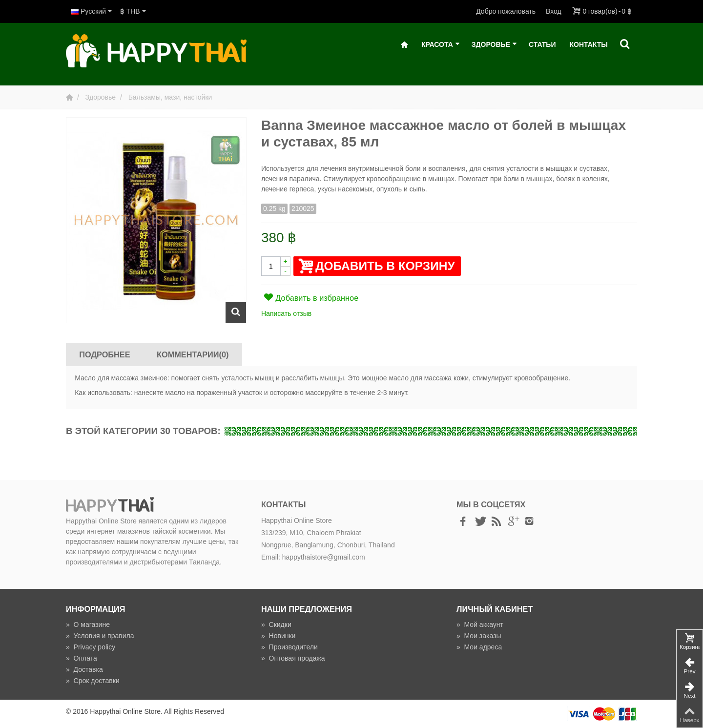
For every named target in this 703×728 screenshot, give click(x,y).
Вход (554, 11)
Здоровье (494, 45)
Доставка (84, 669)
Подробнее (104, 354)
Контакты (589, 44)
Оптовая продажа (293, 658)
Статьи (542, 44)
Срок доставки (93, 681)
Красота (441, 45)
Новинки (278, 636)
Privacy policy (91, 647)
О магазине (88, 624)
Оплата (82, 658)
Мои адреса (479, 647)
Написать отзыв (286, 313)
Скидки (276, 624)
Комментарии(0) (193, 354)
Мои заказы (479, 636)
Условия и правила (100, 636)
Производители (289, 647)
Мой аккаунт (480, 624)
